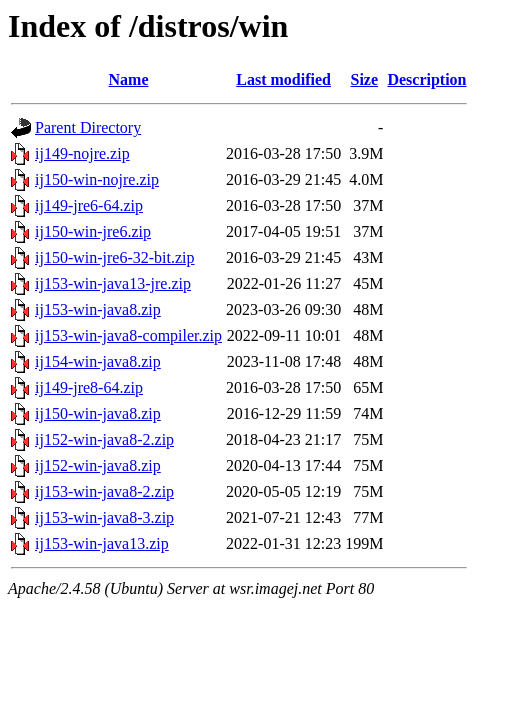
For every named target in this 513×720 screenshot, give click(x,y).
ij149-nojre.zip (82, 153)
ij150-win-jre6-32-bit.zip (115, 257)
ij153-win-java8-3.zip (104, 517)
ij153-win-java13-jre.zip (113, 283)
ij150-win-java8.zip (98, 413)
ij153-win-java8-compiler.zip (128, 335)
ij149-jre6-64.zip (89, 205)
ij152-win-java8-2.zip (104, 439)
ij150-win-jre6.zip (93, 231)
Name (129, 79)
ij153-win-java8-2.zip (104, 491)
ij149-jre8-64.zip (89, 387)
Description (426, 79)
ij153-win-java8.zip (98, 309)
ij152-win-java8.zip (98, 465)
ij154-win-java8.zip (98, 361)
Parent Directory (88, 127)
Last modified (283, 79)
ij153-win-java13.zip (102, 543)
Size (365, 79)
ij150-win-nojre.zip (97, 179)
